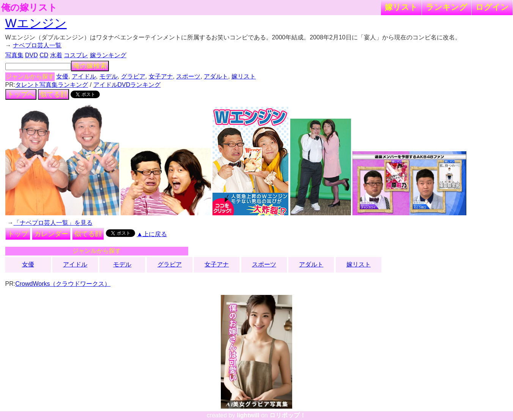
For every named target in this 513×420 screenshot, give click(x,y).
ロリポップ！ (288, 415)
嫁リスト (401, 7)
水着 (56, 55)
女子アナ (161, 76)
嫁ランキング (108, 55)
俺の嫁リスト (29, 8)
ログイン (492, 7)
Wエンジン (36, 23)
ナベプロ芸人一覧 (37, 45)
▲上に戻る (152, 234)
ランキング (447, 7)
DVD (31, 55)
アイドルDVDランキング (127, 85)
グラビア (133, 76)
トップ (18, 234)
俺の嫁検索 (90, 66)
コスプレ (76, 55)
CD (44, 55)
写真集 (14, 55)
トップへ (21, 94)
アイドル (84, 76)
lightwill (248, 415)
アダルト (216, 76)
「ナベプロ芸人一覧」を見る (53, 223)
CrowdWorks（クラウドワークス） (63, 284)
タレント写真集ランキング (52, 85)
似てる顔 (54, 94)
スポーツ (188, 76)
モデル (109, 76)
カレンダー (51, 234)
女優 (62, 76)
